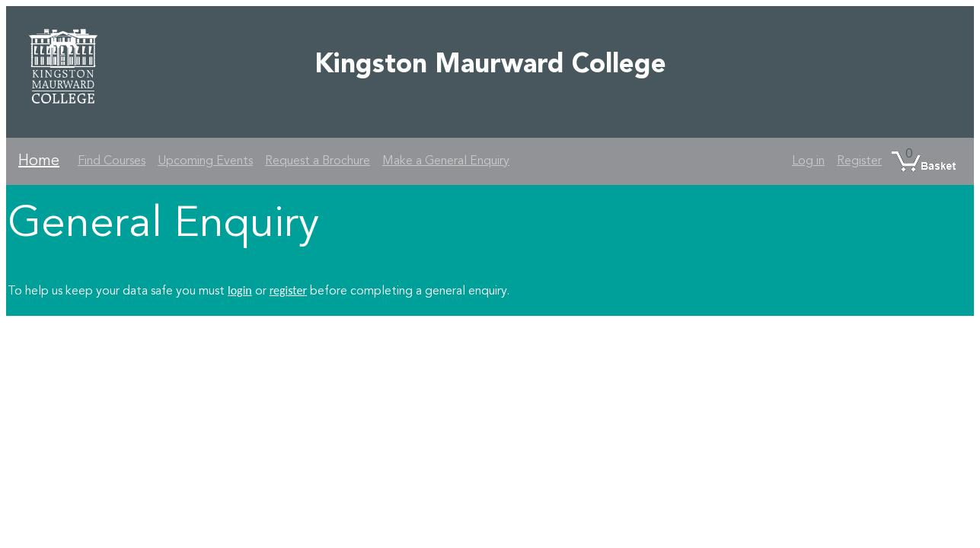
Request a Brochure (318, 161)
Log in (808, 161)
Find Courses (112, 161)
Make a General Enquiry (446, 161)
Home (39, 161)
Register (859, 161)
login (240, 290)
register (288, 290)
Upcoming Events (205, 161)
